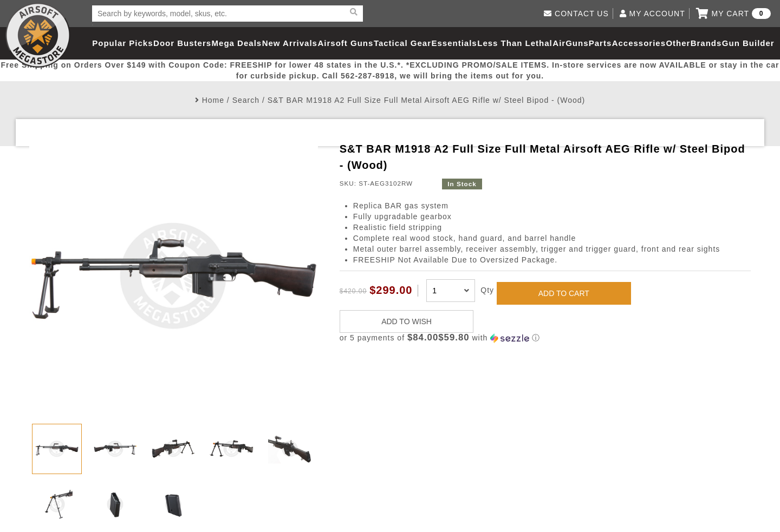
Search (246, 100)
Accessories (639, 43)
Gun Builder (748, 43)
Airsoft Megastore (38, 35)
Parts (600, 43)
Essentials (454, 43)
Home (213, 100)
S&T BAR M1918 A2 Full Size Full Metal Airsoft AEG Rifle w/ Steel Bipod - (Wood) (427, 100)
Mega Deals (237, 43)
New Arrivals (290, 43)
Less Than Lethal (515, 43)
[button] (545, 338)
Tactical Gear (402, 43)
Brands (706, 43)
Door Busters (182, 43)
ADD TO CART (564, 293)
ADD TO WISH (407, 321)
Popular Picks (122, 43)
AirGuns (570, 43)
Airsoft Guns (346, 43)
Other (678, 43)
